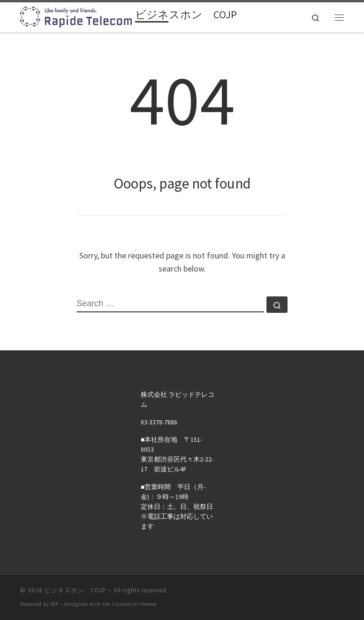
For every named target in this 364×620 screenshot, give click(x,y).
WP (55, 604)
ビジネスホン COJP (76, 590)
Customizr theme (134, 604)
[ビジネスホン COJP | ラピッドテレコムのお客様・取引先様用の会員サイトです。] (76, 16)
